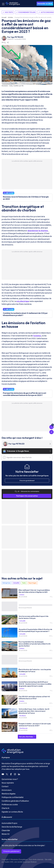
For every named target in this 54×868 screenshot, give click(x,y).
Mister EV (6, 834)
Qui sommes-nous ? (10, 779)
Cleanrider (6, 830)
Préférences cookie (10, 805)
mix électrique (23, 301)
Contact (5, 786)
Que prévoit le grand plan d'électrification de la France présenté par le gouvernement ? (35, 630)
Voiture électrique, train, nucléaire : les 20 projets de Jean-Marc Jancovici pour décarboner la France (34, 711)
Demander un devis (45, 4)
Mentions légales (9, 794)
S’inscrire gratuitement (11, 851)
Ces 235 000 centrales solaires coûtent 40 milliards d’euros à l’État (34, 698)
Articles (10, 17)
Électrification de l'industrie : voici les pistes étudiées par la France (35, 670)
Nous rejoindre (8, 783)
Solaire (22, 595)
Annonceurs (7, 790)
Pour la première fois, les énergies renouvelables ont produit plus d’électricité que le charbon (34, 644)
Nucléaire (23, 716)
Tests (24, 583)
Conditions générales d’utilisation (15, 801)
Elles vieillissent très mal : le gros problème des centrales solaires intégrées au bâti (34, 591)
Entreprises (7, 583)
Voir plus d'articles (27, 737)
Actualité (16, 583)
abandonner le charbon (38, 231)
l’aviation (37, 336)
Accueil (4, 17)
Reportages (33, 583)
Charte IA (5, 808)
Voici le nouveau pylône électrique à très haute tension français (33, 617)
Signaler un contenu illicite (12, 812)
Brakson (34, 862)
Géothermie (23, 728)
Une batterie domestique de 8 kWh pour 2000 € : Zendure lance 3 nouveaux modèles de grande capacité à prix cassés (35, 684)
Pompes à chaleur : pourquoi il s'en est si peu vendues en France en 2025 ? (35, 725)
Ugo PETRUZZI (17, 37)
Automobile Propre (9, 823)
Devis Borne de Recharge (12, 827)
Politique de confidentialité (12, 797)
